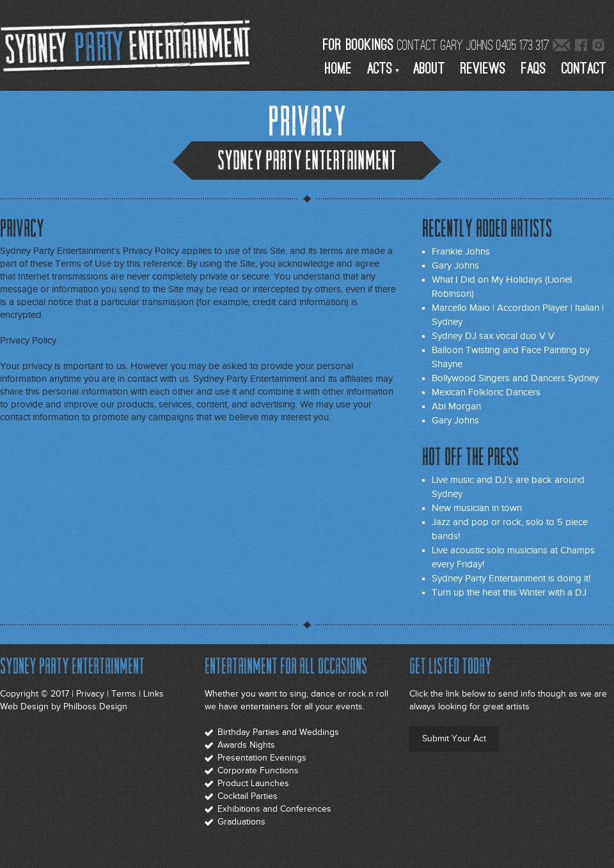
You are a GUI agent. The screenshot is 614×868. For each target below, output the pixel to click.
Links (153, 694)
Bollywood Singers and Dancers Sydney (515, 378)
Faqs (534, 69)
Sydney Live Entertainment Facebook (582, 46)
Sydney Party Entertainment (128, 45)
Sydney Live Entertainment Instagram (599, 46)
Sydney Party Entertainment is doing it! (511, 578)
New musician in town (477, 508)
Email (561, 46)
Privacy (90, 694)
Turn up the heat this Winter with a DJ (509, 592)
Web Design (24, 706)
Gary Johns (455, 265)
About (429, 69)
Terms (124, 694)
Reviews (483, 69)
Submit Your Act (454, 738)
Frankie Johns (461, 251)
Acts (380, 69)
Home (338, 69)
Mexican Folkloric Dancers (486, 392)
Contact (584, 69)
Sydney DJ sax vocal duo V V (493, 336)
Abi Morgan (456, 406)
